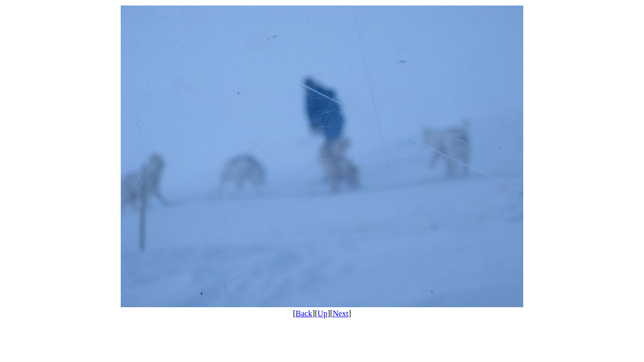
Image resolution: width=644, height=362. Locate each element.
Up (323, 313)
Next (340, 313)
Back (304, 313)
